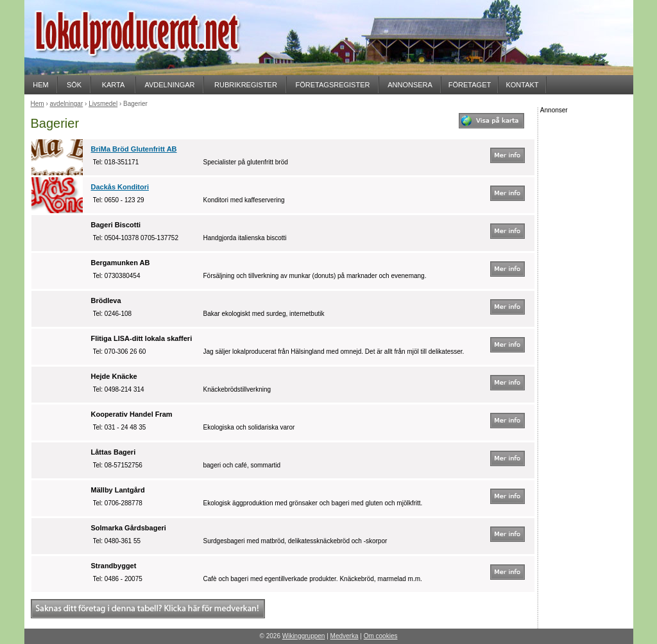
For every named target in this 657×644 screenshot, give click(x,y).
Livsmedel (103, 104)
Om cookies (381, 636)
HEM (40, 85)
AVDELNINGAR (169, 85)
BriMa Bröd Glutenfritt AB (134, 149)
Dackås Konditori (120, 187)
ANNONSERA (410, 85)
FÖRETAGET (470, 85)
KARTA (114, 85)
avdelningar (67, 104)
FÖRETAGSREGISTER (333, 85)
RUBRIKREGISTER (246, 85)
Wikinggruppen (304, 636)
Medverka (345, 636)
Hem (38, 104)
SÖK (74, 85)
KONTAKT (522, 85)
